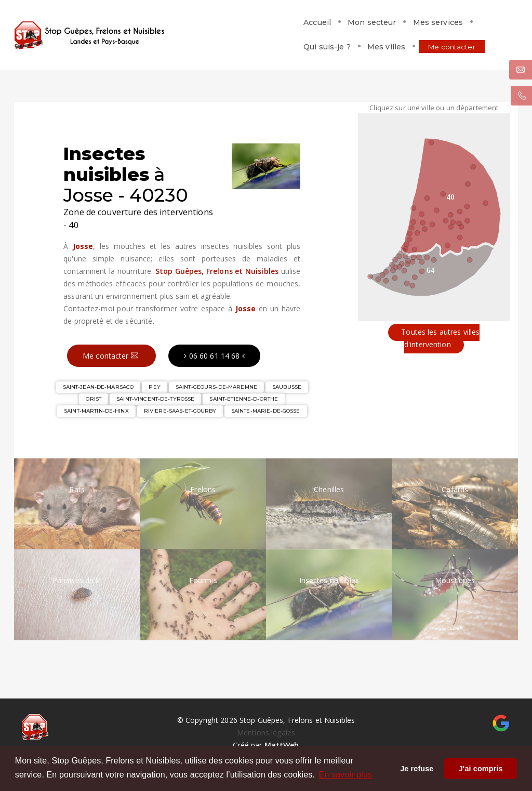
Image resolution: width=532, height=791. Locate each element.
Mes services (288, 24)
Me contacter (477, 24)
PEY (154, 387)
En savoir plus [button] (345, 775)
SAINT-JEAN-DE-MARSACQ (98, 387)
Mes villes (412, 24)
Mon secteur (221, 24)
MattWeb (282, 745)
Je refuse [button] (417, 769)
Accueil (167, 24)
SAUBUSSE (287, 387)
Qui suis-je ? (353, 24)
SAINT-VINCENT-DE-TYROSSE (155, 399)
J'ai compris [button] (481, 769)
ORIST (94, 399)
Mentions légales (266, 733)
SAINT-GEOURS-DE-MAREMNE (216, 387)
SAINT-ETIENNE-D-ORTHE (244, 399)
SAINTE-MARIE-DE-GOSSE (266, 411)
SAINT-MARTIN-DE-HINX (96, 411)
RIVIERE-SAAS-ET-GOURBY (180, 411)
